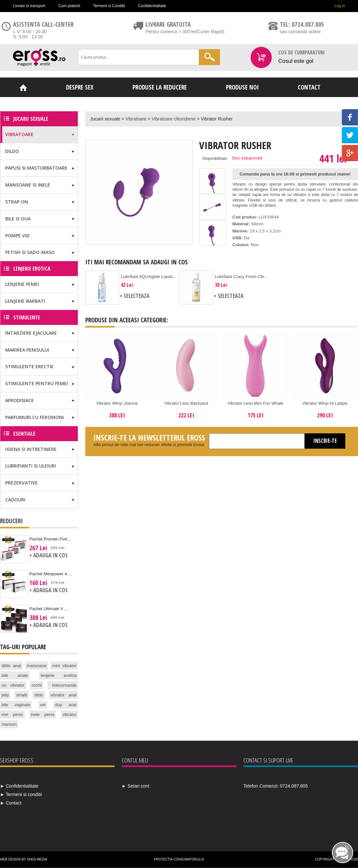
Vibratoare (136, 119)
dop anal (66, 705)
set (43, 705)
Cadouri (15, 500)
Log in (340, 6)
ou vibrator (13, 685)
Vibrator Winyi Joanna (117, 403)
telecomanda (64, 685)
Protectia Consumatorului (179, 859)
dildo (39, 695)
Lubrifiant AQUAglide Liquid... (148, 277)
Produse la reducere (160, 87)
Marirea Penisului (27, 350)
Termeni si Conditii (109, 6)
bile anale (15, 675)
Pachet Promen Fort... (50, 539)
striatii (21, 695)
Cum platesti (69, 6)
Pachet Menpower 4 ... (50, 574)
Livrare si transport (29, 6)
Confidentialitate (152, 6)
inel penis (12, 714)
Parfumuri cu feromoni (34, 417)
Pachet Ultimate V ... (49, 609)
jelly (5, 695)
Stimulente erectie (29, 366)
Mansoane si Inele (28, 185)
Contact (309, 87)
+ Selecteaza (135, 296)
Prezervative (21, 483)
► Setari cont (136, 786)
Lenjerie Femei (22, 284)
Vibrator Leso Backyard (186, 403)
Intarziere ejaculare (31, 333)
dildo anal (11, 666)
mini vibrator (64, 666)
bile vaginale (16, 705)
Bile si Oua (18, 219)
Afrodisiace (20, 400)
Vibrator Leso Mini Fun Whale (255, 403)
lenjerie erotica (59, 675)
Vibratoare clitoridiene (174, 119)
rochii (37, 685)
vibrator (69, 714)
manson (9, 724)
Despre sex (80, 87)
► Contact (11, 803)
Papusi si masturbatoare (36, 168)
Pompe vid (17, 236)
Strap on (17, 202)
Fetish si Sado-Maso (30, 252)
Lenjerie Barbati (25, 301)
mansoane (37, 666)
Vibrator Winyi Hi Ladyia (325, 403)
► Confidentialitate (19, 786)
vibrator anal (63, 695)
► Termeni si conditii (21, 794)
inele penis (43, 714)
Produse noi (242, 87)
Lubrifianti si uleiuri (31, 466)
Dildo (12, 151)
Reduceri (11, 521)
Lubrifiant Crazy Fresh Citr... (241, 277)
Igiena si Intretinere (31, 449)
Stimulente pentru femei (37, 383)
